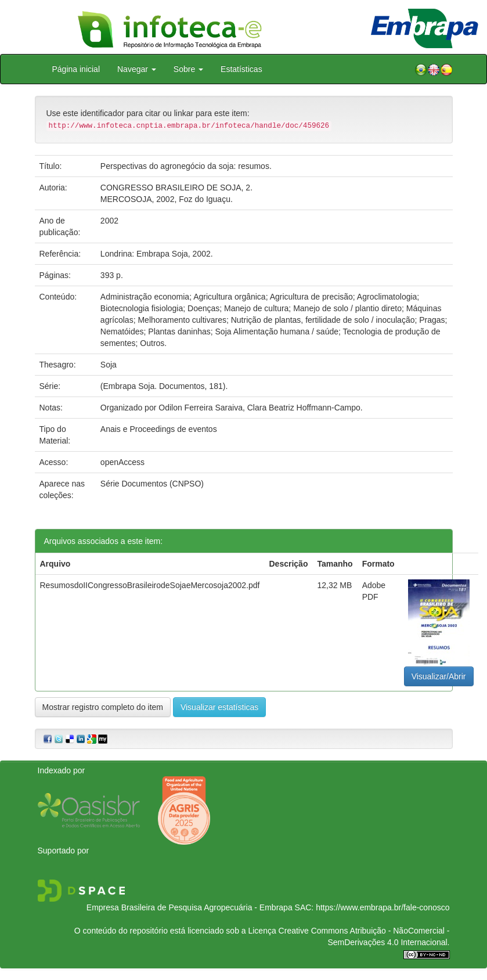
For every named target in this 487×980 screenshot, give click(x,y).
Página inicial (76, 69)
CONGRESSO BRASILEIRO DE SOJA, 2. (176, 188)
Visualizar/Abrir (439, 676)
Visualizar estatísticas (219, 707)
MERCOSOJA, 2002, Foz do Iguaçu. (167, 199)
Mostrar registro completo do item (103, 707)
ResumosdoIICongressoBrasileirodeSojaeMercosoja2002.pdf (150, 585)
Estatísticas (241, 69)
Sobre (188, 69)
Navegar (137, 69)
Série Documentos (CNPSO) (152, 484)
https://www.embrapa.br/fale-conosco (383, 907)
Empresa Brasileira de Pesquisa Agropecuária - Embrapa (190, 907)
